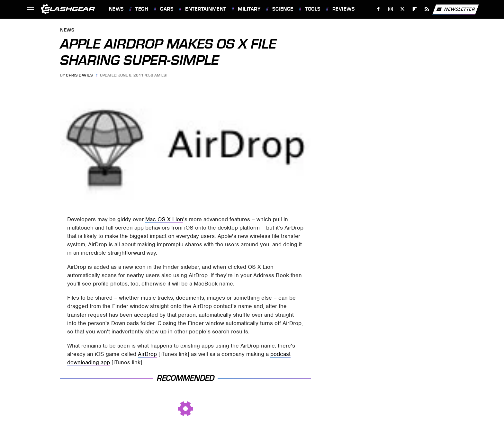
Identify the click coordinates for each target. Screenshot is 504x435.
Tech (142, 9)
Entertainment (206, 9)
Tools (313, 9)
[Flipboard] (415, 9)
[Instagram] (390, 9)
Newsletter (455, 9)
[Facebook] (378, 9)
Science (283, 9)
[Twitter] (403, 9)
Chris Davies (79, 75)
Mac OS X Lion (164, 219)
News (116, 9)
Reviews (344, 9)
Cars (167, 9)
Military (249, 9)
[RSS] (427, 9)
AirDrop (147, 354)
